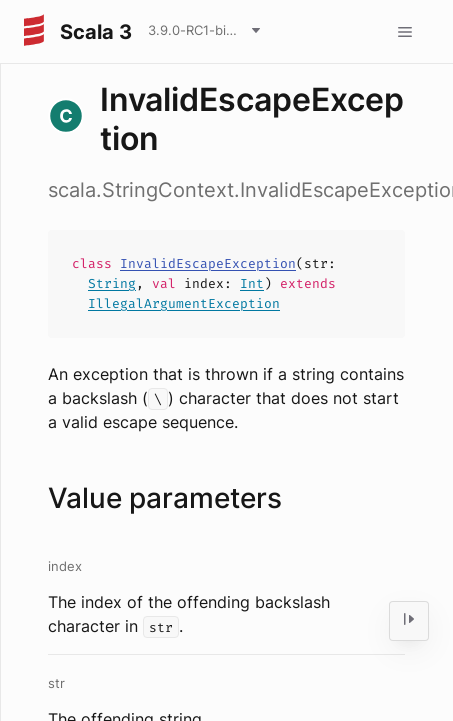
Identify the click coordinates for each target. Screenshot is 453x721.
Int (252, 283)
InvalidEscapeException (208, 263)
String (112, 283)
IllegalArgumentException (184, 303)
